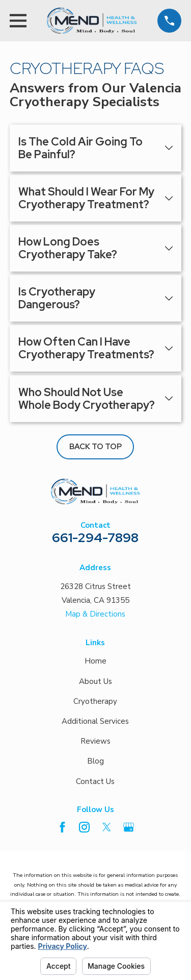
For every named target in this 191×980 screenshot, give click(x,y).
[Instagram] (84, 827)
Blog (95, 761)
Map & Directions (95, 614)
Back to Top (95, 447)
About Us (95, 681)
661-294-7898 (95, 538)
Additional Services (95, 721)
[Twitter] (107, 827)
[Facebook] (62, 827)
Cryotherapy (95, 701)
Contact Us (95, 781)
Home (95, 661)
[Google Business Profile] (129, 827)
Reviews (95, 741)
